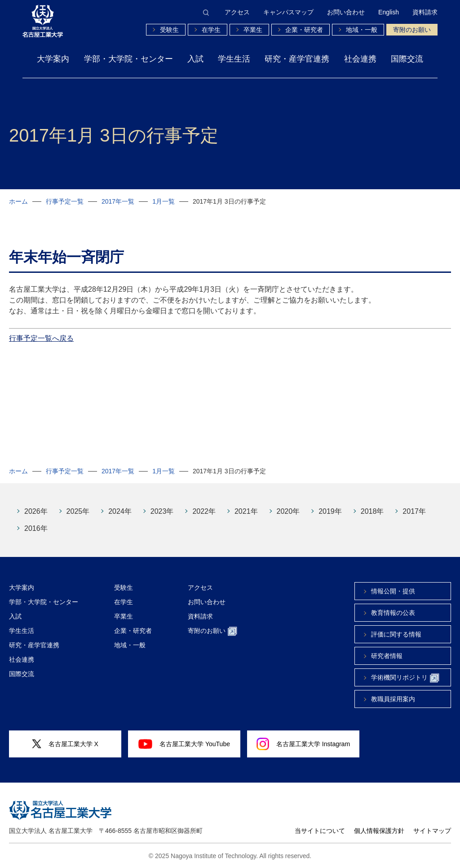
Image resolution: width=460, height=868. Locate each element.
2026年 (36, 511)
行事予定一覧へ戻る (41, 338)
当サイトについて (320, 831)
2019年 (330, 511)
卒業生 (253, 30)
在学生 (211, 30)
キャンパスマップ (288, 12)
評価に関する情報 (396, 634)
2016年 (36, 528)
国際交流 (407, 59)
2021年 (246, 511)
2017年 (414, 511)
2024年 (120, 511)
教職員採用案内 (393, 699)
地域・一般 (362, 30)
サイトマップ (432, 831)
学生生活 (234, 59)
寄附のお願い (412, 30)
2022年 (204, 511)
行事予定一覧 (65, 201)
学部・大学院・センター (128, 59)
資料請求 (425, 12)
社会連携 (360, 59)
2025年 (78, 511)
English (389, 12)
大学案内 (53, 59)
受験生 (169, 30)
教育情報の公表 (393, 613)
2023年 (162, 511)
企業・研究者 (304, 30)
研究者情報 (387, 656)
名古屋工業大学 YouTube (184, 744)
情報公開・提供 (393, 591)
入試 (195, 59)
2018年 (372, 511)
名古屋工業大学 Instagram (303, 744)
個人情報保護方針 (379, 831)
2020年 (288, 511)
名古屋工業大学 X (65, 744)
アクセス (237, 12)
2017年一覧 (118, 201)
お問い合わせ (346, 12)
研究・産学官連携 (297, 59)
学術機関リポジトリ (405, 678)
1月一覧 (164, 201)
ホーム (18, 201)
